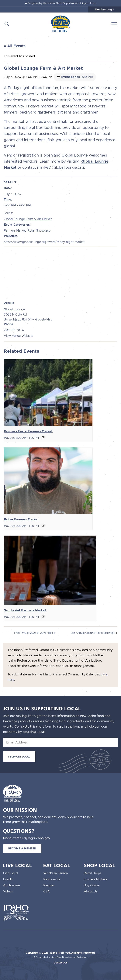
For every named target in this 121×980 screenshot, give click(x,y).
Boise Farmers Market (21, 519)
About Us (91, 891)
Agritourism (11, 885)
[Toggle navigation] (114, 24)
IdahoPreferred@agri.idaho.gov (26, 838)
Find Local (10, 873)
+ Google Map (42, 319)
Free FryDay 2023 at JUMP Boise (34, 633)
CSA (47, 891)
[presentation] (48, 393)
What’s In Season (56, 873)
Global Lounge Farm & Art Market (28, 219)
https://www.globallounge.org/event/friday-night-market (44, 242)
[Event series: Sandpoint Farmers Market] (43, 616)
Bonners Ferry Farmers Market (28, 431)
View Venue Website (18, 336)
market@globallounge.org (60, 167)
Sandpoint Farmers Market (25, 610)
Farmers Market (15, 230)
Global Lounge (14, 309)
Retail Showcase (39, 230)
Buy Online (92, 885)
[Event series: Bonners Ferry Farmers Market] (43, 437)
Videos (8, 891)
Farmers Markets (95, 879)
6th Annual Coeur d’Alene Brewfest (93, 633)
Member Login (105, 9)
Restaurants (52, 879)
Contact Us (60, 963)
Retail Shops (93, 873)
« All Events (15, 46)
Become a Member (22, 849)
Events (8, 879)
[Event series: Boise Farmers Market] (43, 525)
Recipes (49, 885)
